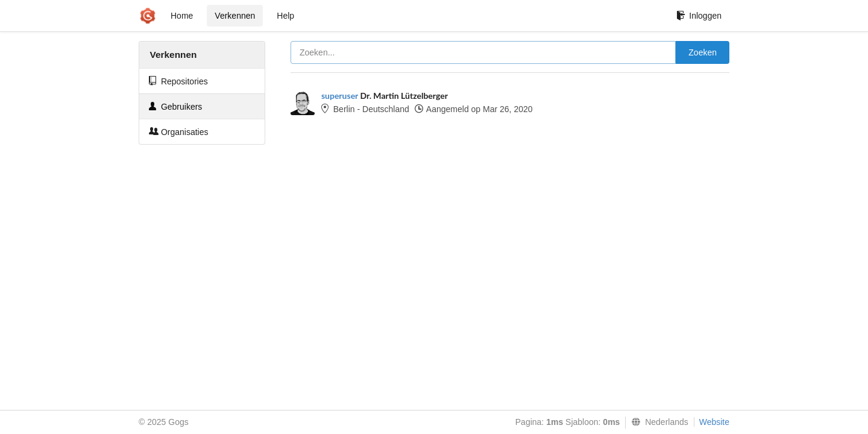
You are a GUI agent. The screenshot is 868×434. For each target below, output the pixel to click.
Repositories (178, 81)
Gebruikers (175, 106)
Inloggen (699, 16)
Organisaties (178, 132)
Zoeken (703, 52)
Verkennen (235, 16)
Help (285, 16)
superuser (340, 96)
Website (714, 422)
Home (182, 16)
